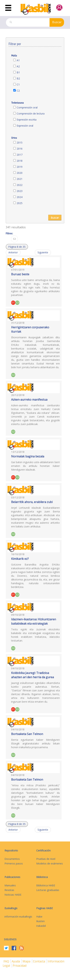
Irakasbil (41, 926)
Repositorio (11, 850)
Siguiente (43, 252)
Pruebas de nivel (46, 859)
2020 (20, 173)
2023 (20, 191)
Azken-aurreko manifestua (29, 400)
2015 (20, 143)
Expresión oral (25, 126)
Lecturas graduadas (48, 890)
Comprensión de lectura (31, 114)
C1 (18, 84)
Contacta (39, 961)
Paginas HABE (45, 908)
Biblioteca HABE (46, 885)
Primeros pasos (14, 863)
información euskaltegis (18, 917)
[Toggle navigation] (8, 8)
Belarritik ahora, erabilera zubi (32, 502)
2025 (20, 203)
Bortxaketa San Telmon (27, 734)
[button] (17, 247)
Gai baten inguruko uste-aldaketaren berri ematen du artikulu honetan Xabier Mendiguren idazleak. (35, 466)
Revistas (9, 890)
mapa (27, 961)
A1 (18, 60)
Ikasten (40, 921)
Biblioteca (42, 877)
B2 (18, 78)
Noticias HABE (13, 895)
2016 (20, 149)
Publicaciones (12, 877)
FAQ (7, 961)
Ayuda (16, 961)
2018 (20, 161)
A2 (18, 66)
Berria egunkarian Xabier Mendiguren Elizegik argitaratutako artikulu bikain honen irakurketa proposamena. (35, 743)
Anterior (13, 252)
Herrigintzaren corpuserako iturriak (30, 329)
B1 (18, 72)
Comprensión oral (27, 107)
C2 (18, 91)
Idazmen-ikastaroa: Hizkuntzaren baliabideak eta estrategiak (34, 621)
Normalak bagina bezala (28, 456)
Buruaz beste (20, 274)
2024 (20, 197)
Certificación (43, 850)
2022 (20, 185)
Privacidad (20, 966)
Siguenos (10, 939)
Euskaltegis (11, 908)
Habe (39, 917)
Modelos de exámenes (50, 863)
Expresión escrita (27, 120)
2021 (20, 179)
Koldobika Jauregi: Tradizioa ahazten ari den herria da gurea (32, 675)
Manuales (10, 885)
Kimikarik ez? (20, 559)
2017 (20, 155)
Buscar (57, 22)
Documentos (12, 859)
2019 (20, 167)
